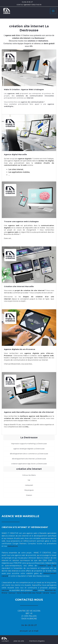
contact (5, 641)
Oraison (29, 495)
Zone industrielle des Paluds (29, 593)
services (5, 590)
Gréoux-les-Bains (29, 475)
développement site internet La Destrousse (29, 459)
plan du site (19, 641)
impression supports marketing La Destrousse (29, 444)
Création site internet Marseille (19, 286)
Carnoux (12, 593)
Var (29, 480)
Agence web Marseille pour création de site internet (29, 412)
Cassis (53, 593)
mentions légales (37, 641)
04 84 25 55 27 (27, 2)
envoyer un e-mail (29, 631)
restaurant (29, 485)
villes (35, 590)
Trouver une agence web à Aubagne (21, 221)
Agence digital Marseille (15, 154)
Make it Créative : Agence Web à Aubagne (24, 89)
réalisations (13, 546)
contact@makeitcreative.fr (29, 5)
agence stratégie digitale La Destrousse (29, 449)
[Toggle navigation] (53, 11)
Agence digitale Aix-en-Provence (20, 349)
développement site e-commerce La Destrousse (29, 454)
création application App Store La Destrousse (29, 464)
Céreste (46, 593)
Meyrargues (29, 490)
